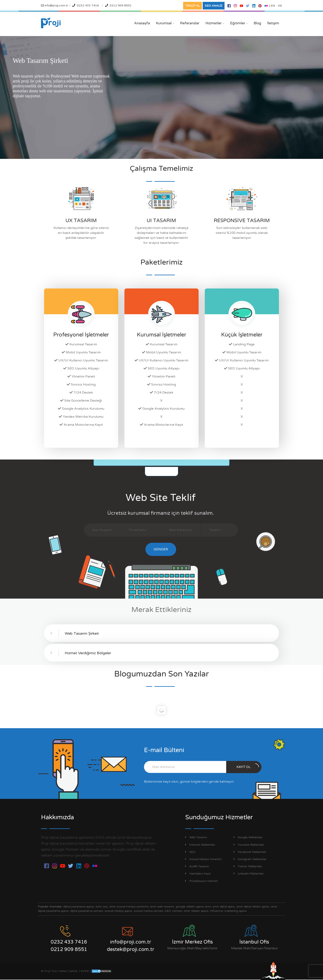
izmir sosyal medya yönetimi (129, 907)
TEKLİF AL (193, 6)
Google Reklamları (248, 837)
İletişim (273, 23)
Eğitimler (239, 23)
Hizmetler (215, 23)
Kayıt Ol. (248, 766)
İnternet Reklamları (200, 845)
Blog (257, 23)
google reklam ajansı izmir (193, 907)
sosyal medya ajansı (118, 911)
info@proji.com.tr (56, 5)
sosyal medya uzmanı (148, 911)
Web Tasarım (196, 837)
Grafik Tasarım (197, 866)
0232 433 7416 (88, 5)
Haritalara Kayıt (198, 874)
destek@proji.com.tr (131, 949)
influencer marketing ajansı (228, 911)
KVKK (85, 971)
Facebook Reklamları (250, 852)
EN (273, 6)
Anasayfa (142, 23)
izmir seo (102, 907)
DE (280, 6)
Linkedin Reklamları (249, 874)
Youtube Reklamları (249, 845)
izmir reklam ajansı (196, 911)
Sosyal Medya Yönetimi (203, 859)
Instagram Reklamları (250, 859)
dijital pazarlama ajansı (79, 907)
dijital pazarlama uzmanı (87, 911)
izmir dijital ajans (224, 907)
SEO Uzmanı (173, 911)
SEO (190, 852)
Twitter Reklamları (248, 866)
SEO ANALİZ (214, 6)
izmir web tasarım (162, 907)
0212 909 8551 (121, 5)
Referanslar (190, 23)
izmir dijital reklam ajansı (253, 907)
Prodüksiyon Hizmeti (201, 881)
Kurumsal (165, 23)
